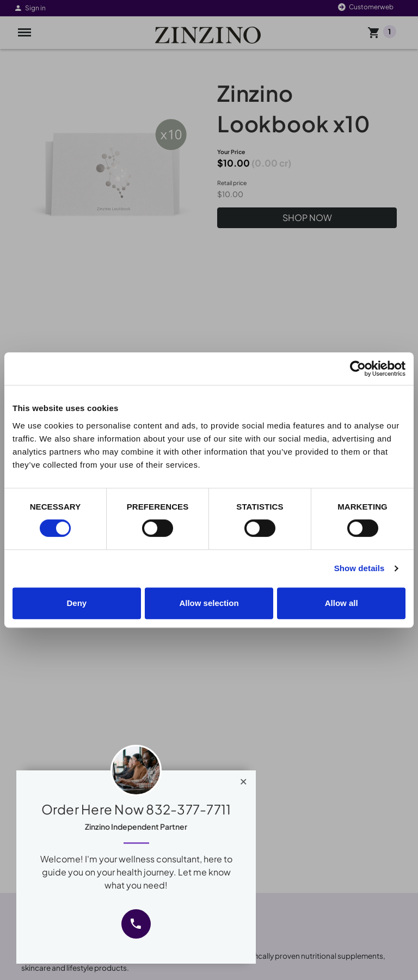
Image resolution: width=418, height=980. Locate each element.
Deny (76, 603)
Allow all (342, 603)
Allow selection (209, 603)
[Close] (244, 779)
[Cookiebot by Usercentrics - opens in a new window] (358, 369)
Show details (359, 568)
